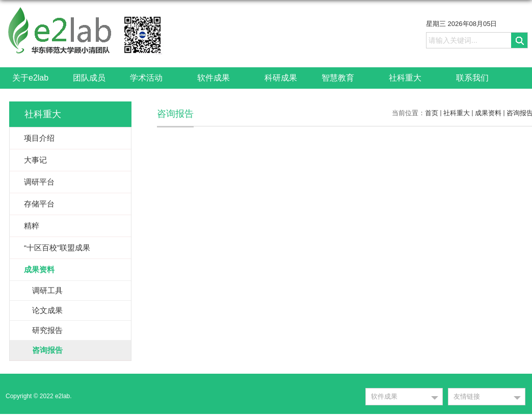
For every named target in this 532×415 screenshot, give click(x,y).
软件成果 (219, 79)
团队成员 (89, 78)
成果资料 (488, 113)
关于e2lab (30, 78)
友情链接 (467, 396)
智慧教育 (343, 79)
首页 (432, 113)
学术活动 (151, 79)
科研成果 (281, 78)
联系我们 (472, 78)
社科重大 (410, 79)
